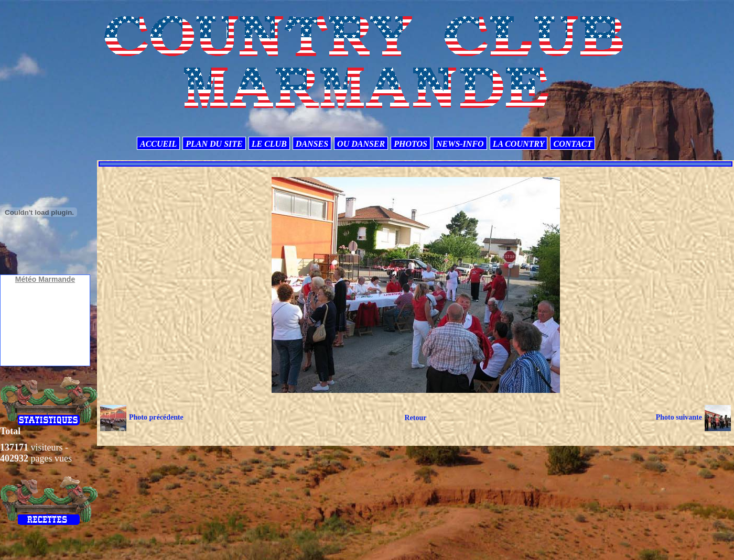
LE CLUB (269, 144)
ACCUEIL (158, 144)
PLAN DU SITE (214, 144)
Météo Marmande (45, 279)
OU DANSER (361, 144)
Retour (415, 418)
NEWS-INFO (460, 144)
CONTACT (573, 144)
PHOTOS (411, 144)
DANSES (312, 144)
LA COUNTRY (519, 144)
